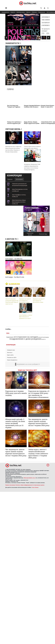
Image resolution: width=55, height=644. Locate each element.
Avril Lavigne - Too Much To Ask (15, 277)
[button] (45, 8)
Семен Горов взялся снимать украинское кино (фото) (32, 147)
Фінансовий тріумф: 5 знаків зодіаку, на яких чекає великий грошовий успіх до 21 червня (15, 423)
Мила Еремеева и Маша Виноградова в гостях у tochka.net (19, 202)
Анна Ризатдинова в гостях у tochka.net (20, 190)
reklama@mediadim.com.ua (30, 478)
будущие (10, 179)
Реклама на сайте (12, 357)
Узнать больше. (35, 487)
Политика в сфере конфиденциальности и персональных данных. (30, 485)
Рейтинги (34, 12)
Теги (8, 333)
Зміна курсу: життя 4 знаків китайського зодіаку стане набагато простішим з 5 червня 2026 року (38, 454)
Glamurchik (27, 284)
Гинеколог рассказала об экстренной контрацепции (20, 185)
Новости (13, 12)
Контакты (10, 353)
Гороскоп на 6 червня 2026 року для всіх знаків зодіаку (16, 393)
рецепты (44, 339)
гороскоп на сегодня (28, 337)
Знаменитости (5, 12)
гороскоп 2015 (12, 337)
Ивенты (28, 12)
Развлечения (42, 12)
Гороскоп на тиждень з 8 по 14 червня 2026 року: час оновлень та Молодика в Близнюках (39, 394)
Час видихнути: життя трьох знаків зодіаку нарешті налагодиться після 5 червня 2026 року (39, 422)
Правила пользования (10, 485)
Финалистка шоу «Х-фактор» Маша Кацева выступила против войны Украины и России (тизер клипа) (13, 149)
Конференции (14, 175)
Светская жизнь (21, 12)
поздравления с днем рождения (25, 339)
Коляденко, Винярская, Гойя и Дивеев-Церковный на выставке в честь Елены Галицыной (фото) (32, 167)
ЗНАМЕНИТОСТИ (12, 43)
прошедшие (19, 179)
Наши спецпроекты (12, 360)
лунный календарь (43, 337)
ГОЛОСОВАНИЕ (32, 208)
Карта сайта (10, 355)
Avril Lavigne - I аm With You (14, 259)
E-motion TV (11, 239)
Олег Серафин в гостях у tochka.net (19, 196)
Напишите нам (11, 350)
